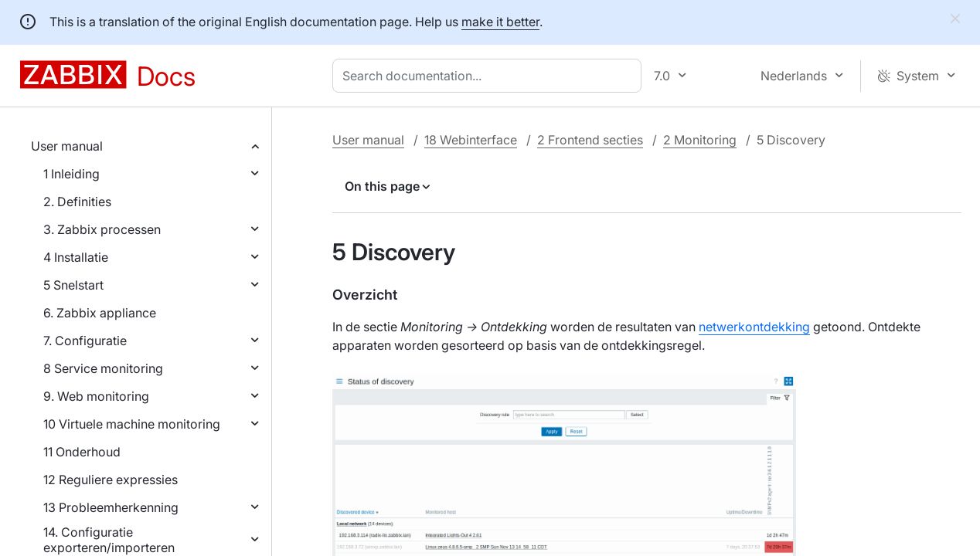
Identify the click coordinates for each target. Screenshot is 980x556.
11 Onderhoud (82, 452)
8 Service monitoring (103, 368)
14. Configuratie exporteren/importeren (109, 540)
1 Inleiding (71, 174)
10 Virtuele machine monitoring (132, 424)
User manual (67, 146)
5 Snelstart (73, 285)
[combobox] (490, 76)
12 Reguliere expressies (111, 480)
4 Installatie (76, 257)
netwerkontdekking (754, 327)
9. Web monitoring (96, 396)
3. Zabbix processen (102, 229)
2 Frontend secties (590, 140)
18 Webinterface (471, 140)
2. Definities (77, 202)
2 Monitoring (700, 140)
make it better (500, 22)
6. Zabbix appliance (100, 313)
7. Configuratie (85, 341)
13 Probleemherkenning (111, 507)
